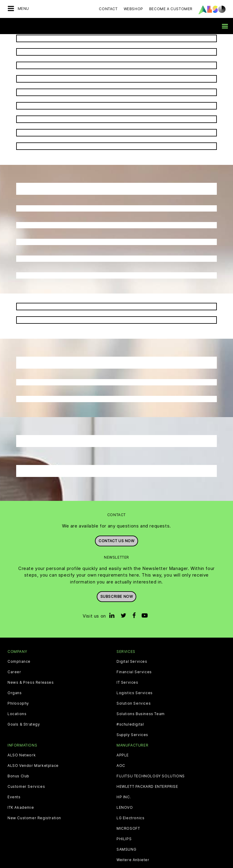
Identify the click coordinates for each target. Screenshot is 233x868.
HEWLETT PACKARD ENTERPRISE (147, 787)
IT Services (127, 682)
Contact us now (116, 541)
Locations (17, 714)
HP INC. (124, 797)
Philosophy (18, 703)
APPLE (123, 755)
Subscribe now (117, 596)
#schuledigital (130, 724)
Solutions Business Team (141, 714)
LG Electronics (130, 818)
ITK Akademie (21, 808)
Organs (15, 693)
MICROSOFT (128, 829)
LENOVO (125, 808)
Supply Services (132, 735)
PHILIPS (124, 839)
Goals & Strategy (24, 724)
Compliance (19, 662)
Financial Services (134, 672)
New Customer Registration (34, 818)
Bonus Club (18, 776)
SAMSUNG (126, 849)
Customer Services (26, 787)
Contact (108, 9)
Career (14, 672)
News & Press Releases (31, 682)
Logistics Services (135, 693)
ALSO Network (22, 755)
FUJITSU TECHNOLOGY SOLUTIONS (151, 776)
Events (14, 797)
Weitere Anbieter (133, 860)
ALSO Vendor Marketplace (33, 766)
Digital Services (132, 662)
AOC (121, 766)
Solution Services (134, 703)
